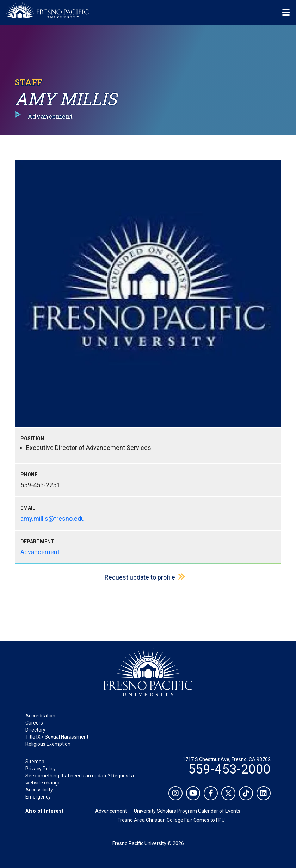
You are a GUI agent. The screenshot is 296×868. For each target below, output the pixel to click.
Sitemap (35, 762)
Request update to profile (140, 577)
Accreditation (40, 716)
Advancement (40, 552)
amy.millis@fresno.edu (53, 518)
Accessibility (39, 790)
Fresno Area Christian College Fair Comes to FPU (171, 820)
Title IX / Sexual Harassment (57, 737)
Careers (34, 723)
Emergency (38, 797)
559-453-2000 (229, 769)
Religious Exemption (48, 744)
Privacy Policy (41, 769)
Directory (35, 730)
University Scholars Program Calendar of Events (187, 811)
